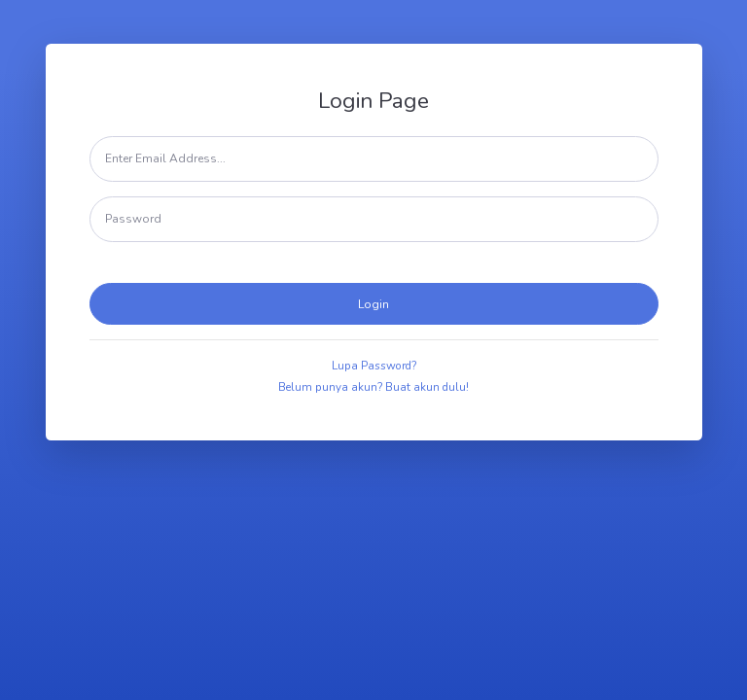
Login (373, 304)
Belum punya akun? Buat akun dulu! (373, 387)
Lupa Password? (374, 366)
